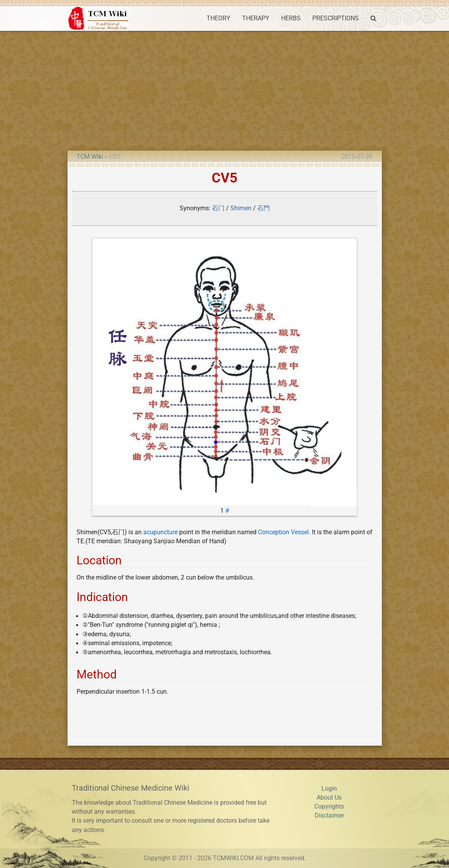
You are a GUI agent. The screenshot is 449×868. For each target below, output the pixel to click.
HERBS (291, 18)
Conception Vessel (283, 532)
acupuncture (160, 532)
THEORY (218, 18)
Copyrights (329, 807)
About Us (329, 798)
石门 (218, 208)
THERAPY (256, 18)
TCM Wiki (90, 157)
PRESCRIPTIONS (336, 18)
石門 (264, 208)
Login (329, 789)
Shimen (241, 208)
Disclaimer (329, 816)
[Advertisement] (224, 89)
